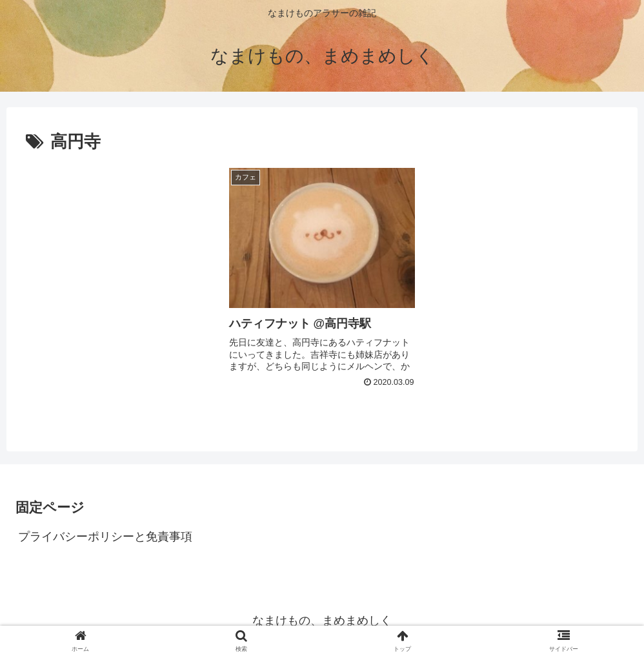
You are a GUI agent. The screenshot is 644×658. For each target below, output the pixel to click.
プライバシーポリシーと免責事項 (105, 537)
